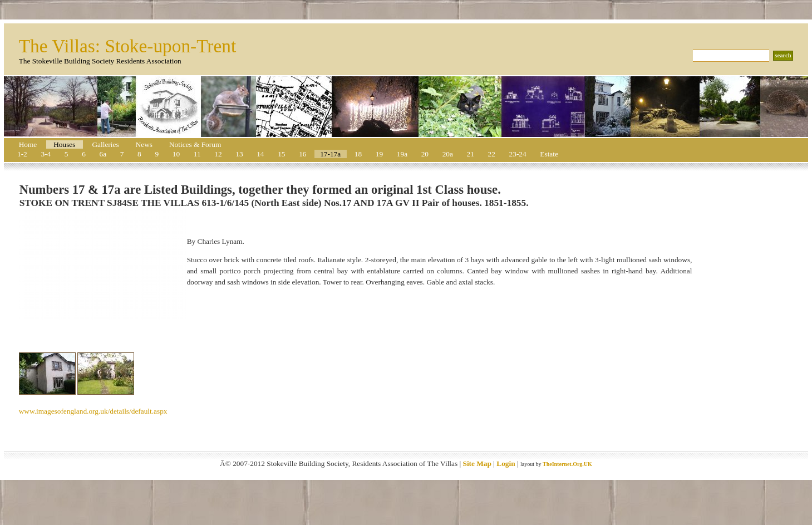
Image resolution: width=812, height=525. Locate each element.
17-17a (330, 154)
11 (197, 154)
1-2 (22, 154)
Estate (549, 154)
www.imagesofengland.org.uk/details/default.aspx (93, 411)
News (144, 144)
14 (260, 154)
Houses (64, 144)
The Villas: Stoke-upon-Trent (128, 46)
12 (218, 154)
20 (425, 154)
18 (358, 154)
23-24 (518, 154)
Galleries (105, 144)
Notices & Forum (195, 144)
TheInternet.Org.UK (567, 464)
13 (239, 154)
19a (402, 154)
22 (492, 154)
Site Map (477, 463)
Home (28, 144)
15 (281, 154)
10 (176, 154)
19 (379, 154)
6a (103, 154)
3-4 (46, 154)
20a (448, 154)
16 (302, 154)
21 (471, 154)
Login (506, 463)
